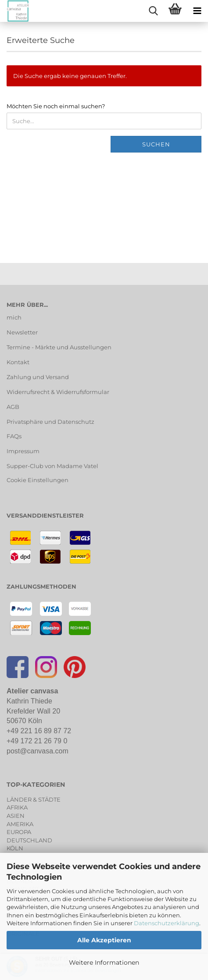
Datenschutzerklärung (167, 923)
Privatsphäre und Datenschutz (50, 422)
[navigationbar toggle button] (197, 11)
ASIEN (16, 816)
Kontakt (18, 362)
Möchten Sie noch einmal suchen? (56, 106)
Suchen (156, 144)
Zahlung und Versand (38, 377)
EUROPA (19, 832)
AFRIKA (17, 807)
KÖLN (15, 848)
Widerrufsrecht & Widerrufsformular (58, 392)
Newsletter (22, 332)
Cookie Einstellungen (38, 480)
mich (14, 317)
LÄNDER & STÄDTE (34, 799)
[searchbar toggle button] (153, 11)
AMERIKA (20, 824)
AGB (13, 407)
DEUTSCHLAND (29, 840)
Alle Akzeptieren (104, 940)
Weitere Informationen (104, 962)
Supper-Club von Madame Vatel (52, 466)
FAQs (14, 436)
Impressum (23, 451)
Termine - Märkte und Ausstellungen (59, 347)
